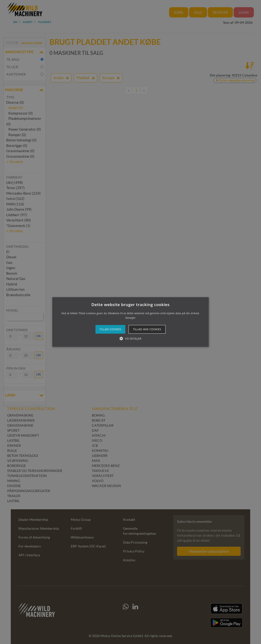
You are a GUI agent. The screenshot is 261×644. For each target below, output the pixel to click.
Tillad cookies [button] (110, 329)
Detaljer (131, 318)
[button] (131, 322)
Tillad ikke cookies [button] (147, 329)
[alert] (130, 322)
